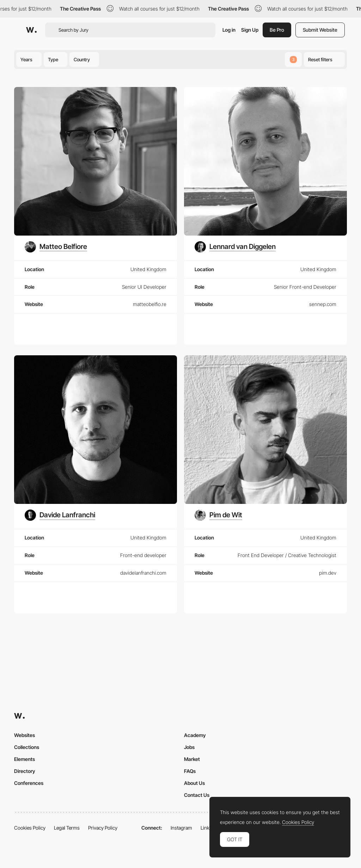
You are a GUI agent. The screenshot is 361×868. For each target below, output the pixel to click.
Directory (25, 771)
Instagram (181, 828)
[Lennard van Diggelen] (235, 247)
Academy (195, 735)
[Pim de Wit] (218, 515)
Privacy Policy (103, 828)
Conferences (29, 783)
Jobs (189, 747)
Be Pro (277, 30)
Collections (27, 747)
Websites (25, 735)
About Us (194, 783)
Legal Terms (67, 828)
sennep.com (323, 304)
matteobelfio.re (150, 304)
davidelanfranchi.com (143, 573)
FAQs (190, 771)
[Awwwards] (31, 30)
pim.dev (328, 573)
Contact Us (197, 795)
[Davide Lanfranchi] (60, 515)
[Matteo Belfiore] (56, 247)
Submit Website (320, 30)
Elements (25, 759)
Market (192, 759)
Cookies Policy (30, 828)
